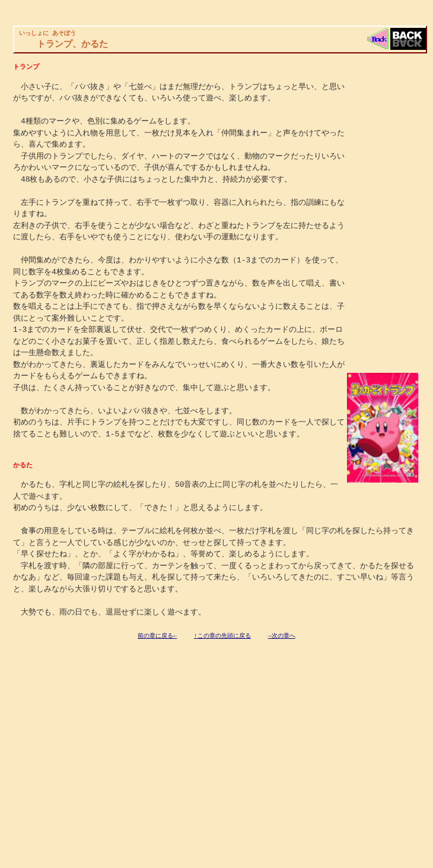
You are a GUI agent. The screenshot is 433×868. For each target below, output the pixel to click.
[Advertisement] (104, 730)
